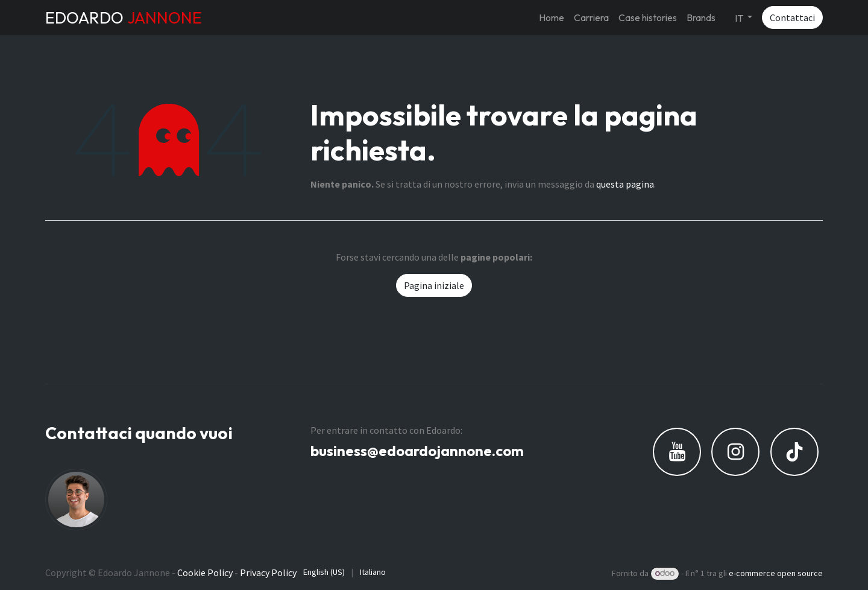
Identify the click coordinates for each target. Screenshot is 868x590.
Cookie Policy (205, 573)
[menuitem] (552, 17)
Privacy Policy (268, 573)
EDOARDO (124, 17)
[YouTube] (677, 452)
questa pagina (625, 184)
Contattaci (792, 17)
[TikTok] (794, 452)
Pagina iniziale (434, 285)
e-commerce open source (776, 573)
